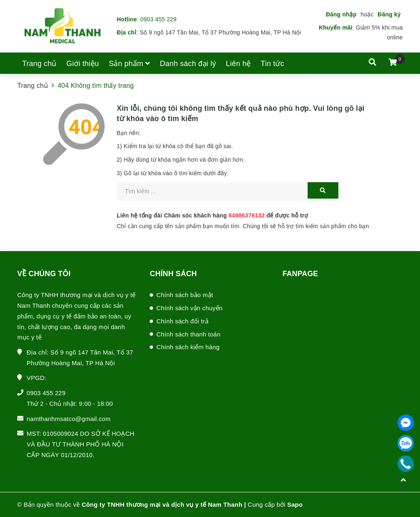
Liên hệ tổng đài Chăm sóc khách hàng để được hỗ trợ (213, 215)
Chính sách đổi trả (182, 321)
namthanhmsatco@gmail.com (69, 419)
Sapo (295, 504)
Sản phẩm (129, 64)
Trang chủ (39, 64)
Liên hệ (239, 64)
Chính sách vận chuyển (189, 308)
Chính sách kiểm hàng (188, 347)
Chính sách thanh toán (188, 334)
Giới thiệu (83, 64)
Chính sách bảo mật (185, 295)
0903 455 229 (159, 19)
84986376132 (247, 215)
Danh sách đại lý (188, 64)
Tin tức (273, 64)
